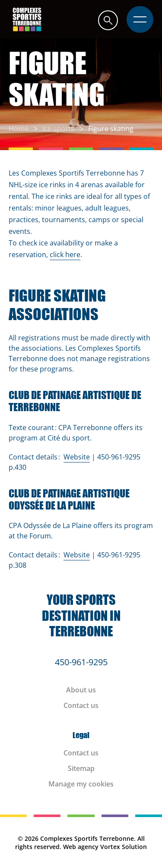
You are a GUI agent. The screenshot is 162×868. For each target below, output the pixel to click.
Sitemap (81, 768)
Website (77, 457)
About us (81, 690)
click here (65, 255)
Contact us (81, 705)
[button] (108, 20)
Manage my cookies (81, 784)
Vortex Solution (124, 847)
